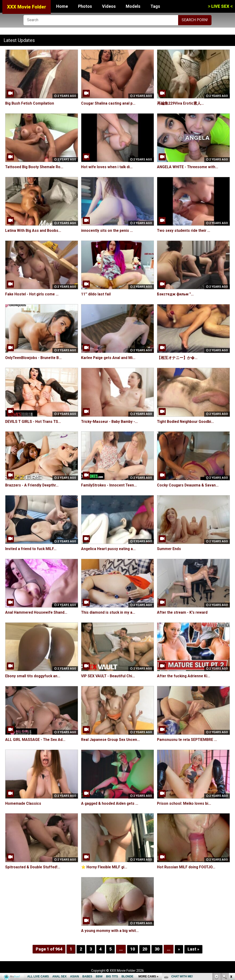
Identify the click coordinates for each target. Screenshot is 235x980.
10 (133, 949)
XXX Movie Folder (27, 7)
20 (145, 949)
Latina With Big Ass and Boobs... (33, 231)
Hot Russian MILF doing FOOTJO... (187, 867)
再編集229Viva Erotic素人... (180, 103)
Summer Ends (169, 549)
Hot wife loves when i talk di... (107, 167)
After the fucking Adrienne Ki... (184, 676)
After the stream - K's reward (183, 612)
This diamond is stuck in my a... (108, 612)
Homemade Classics (23, 803)
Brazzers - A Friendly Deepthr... (33, 485)
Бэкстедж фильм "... (176, 294)
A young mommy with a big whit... (110, 931)
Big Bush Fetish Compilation (30, 103)
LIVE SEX (220, 6)
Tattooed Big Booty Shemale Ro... (35, 167)
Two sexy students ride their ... (184, 231)
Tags (155, 6)
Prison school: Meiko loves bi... (185, 803)
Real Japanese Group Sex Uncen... (111, 740)
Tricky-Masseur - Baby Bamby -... (110, 422)
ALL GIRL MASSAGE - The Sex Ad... (36, 740)
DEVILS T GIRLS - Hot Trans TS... (34, 422)
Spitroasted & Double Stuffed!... (33, 867)
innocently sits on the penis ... (107, 231)
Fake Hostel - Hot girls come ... (33, 294)
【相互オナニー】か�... (177, 358)
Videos (109, 6)
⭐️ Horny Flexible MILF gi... (105, 867)
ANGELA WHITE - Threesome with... (188, 167)
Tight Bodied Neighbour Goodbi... (186, 422)
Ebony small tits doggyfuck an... (33, 676)
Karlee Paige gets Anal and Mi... (109, 358)
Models (133, 6)
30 (157, 949)
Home (62, 6)
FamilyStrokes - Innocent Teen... (110, 485)
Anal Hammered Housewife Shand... (37, 612)
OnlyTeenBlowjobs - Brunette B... (34, 358)
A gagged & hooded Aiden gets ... (111, 803)
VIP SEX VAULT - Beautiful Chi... (108, 676)
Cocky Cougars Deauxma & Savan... (188, 485)
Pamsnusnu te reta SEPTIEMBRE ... (188, 740)
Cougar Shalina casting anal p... (109, 103)
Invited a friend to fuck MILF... (31, 549)
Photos (85, 6)
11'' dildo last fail (96, 294)
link (231, 906)
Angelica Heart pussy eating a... (109, 549)
